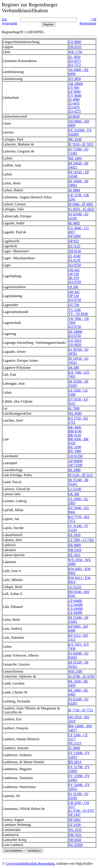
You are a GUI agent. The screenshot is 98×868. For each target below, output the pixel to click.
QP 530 (74, 274)
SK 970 (74, 278)
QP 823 (74, 241)
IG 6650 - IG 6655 (81, 209)
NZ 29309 (76, 845)
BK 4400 (75, 427)
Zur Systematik (10, 21)
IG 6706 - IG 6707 (81, 811)
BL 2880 (75, 470)
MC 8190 (75, 139)
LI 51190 (75, 489)
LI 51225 (75, 587)
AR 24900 (76, 84)
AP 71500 (75, 465)
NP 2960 (75, 236)
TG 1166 (75, 310)
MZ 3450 (75, 158)
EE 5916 (75, 535)
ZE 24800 (75, 332)
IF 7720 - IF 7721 (81, 710)
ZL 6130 (74, 260)
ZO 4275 (75, 61)
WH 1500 (75, 671)
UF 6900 (75, 92)
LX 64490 (76, 609)
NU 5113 (75, 743)
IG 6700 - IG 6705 (81, 676)
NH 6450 (75, 840)
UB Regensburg (88, 21)
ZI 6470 (74, 107)
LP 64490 (75, 601)
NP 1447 (75, 815)
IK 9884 (74, 190)
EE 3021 (75, 555)
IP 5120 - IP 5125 (81, 475)
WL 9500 (75, 413)
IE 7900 (74, 408)
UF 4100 (75, 825)
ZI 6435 (74, 103)
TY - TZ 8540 (78, 314)
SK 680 (74, 367)
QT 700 (74, 305)
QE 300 (74, 494)
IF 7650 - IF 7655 (81, 144)
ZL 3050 (74, 57)
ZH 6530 (75, 251)
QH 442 (74, 270)
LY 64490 (75, 613)
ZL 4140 (74, 256)
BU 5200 (75, 447)
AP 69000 (75, 461)
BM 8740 (75, 431)
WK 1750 (75, 52)
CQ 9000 (75, 42)
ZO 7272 (75, 65)
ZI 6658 (74, 116)
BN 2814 (75, 762)
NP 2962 (75, 820)
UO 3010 (75, 341)
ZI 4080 (74, 99)
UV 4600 (75, 96)
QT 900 (74, 88)
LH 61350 (76, 456)
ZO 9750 (75, 265)
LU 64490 (76, 605)
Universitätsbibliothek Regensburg (30, 864)
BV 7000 (75, 451)
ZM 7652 (75, 835)
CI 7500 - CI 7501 (81, 540)
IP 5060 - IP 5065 (81, 204)
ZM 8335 (75, 47)
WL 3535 (75, 830)
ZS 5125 (74, 246)
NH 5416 (75, 550)
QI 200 (73, 287)
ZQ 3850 (75, 79)
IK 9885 (74, 223)
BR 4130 (75, 435)
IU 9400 (74, 748)
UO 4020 (75, 345)
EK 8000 (75, 545)
